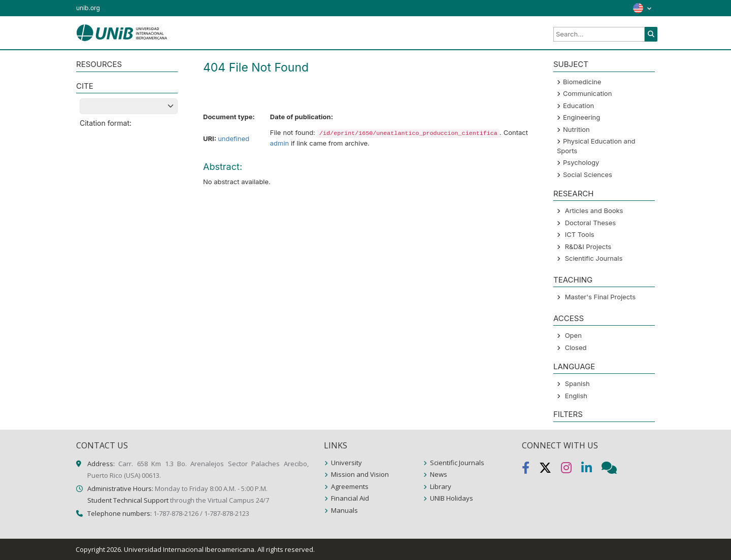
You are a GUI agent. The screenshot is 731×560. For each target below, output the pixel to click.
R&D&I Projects (588, 247)
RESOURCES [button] (99, 64)
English (576, 396)
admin (279, 143)
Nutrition (576, 129)
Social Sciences (588, 174)
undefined (234, 138)
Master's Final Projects (600, 297)
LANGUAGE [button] (574, 366)
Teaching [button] (573, 280)
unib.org (88, 8)
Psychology (581, 162)
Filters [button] (568, 414)
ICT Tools (580, 234)
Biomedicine (582, 82)
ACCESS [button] (569, 318)
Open (573, 335)
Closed (576, 347)
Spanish (577, 383)
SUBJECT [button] (571, 64)
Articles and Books (594, 211)
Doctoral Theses (590, 223)
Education (578, 106)
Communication (587, 93)
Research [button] (573, 194)
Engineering (582, 117)
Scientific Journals (594, 258)
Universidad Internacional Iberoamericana (189, 549)
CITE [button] (85, 86)
